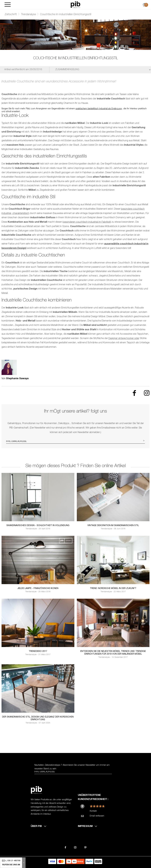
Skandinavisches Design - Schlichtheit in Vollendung (38, 526)
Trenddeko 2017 (38, 651)
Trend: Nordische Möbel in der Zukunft (113, 589)
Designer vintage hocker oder (124, 339)
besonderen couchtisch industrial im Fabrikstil (87, 222)
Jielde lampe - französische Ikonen (38, 589)
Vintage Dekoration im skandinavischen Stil (113, 526)
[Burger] (8, 5)
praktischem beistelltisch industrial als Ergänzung (99, 109)
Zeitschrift (11, 15)
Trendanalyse (28, 15)
